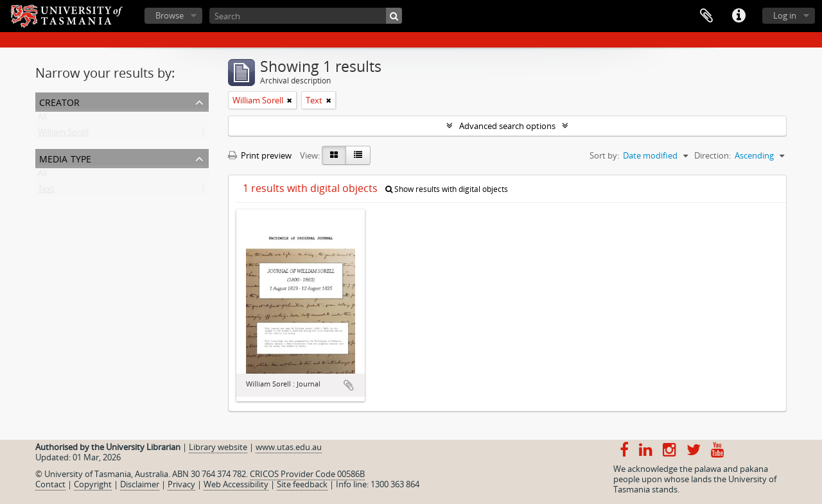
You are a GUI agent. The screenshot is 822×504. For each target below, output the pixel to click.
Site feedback (302, 484)
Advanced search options (507, 126)
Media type (65, 158)
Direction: (713, 155)
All (42, 119)
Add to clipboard (349, 385)
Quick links (739, 16)
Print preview (260, 155)
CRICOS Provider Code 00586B (307, 474)
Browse (170, 15)
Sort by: (604, 155)
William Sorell (63, 135)
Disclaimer (140, 484)
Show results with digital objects (447, 189)
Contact (50, 484)
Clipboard (706, 16)
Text (46, 191)
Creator (59, 101)
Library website (218, 447)
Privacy (181, 484)
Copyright (93, 484)
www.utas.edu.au (289, 447)
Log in (785, 15)
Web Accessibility (236, 484)
